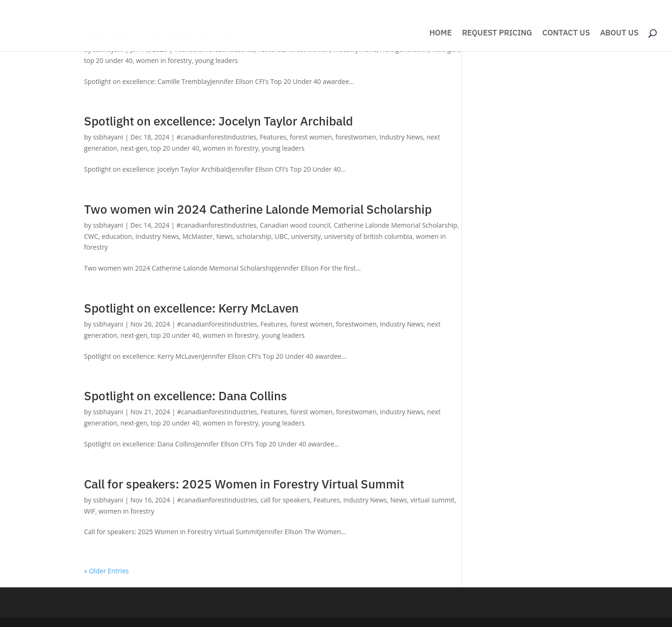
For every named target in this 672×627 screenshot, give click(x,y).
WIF (90, 511)
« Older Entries (106, 571)
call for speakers (285, 500)
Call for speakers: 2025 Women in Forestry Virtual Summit (244, 484)
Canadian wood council (295, 225)
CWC (91, 236)
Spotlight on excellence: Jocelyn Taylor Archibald (218, 121)
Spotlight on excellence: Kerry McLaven (191, 308)
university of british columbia (368, 236)
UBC (281, 236)
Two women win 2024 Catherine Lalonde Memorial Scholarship (258, 209)
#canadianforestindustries (216, 137)
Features (273, 137)
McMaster (198, 236)
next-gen (134, 148)
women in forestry (164, 60)
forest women (311, 137)
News (224, 236)
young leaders (217, 60)
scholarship (254, 236)
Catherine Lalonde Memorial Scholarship (395, 225)
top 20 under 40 (108, 60)
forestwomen (356, 137)
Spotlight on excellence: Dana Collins (185, 396)
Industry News (401, 137)
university (306, 236)
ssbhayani (108, 137)
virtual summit (432, 500)
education (117, 236)
